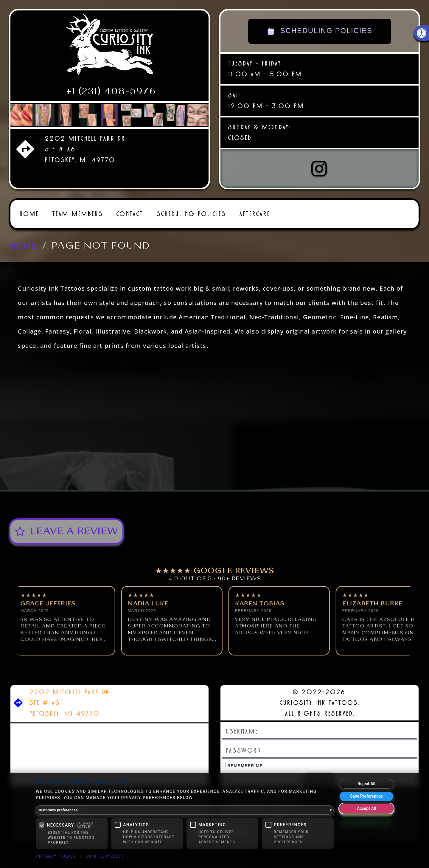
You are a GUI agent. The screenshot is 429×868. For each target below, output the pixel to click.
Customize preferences (185, 810)
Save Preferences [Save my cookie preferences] (366, 796)
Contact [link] (130, 211)
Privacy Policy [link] (56, 856)
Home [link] (29, 211)
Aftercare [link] (255, 211)
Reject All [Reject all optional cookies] (366, 784)
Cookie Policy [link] (105, 856)
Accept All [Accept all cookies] (366, 808)
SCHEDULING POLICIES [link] (320, 31)
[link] (110, 47)
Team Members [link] (77, 211)
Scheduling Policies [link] (191, 211)
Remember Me (243, 763)
